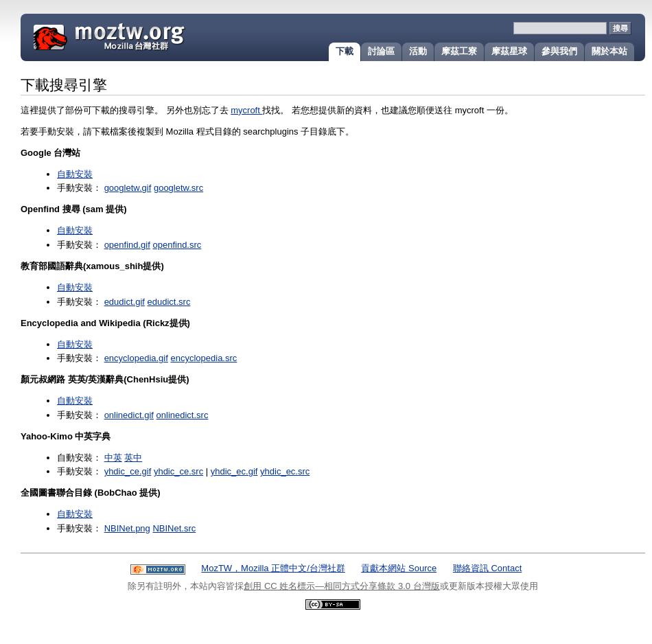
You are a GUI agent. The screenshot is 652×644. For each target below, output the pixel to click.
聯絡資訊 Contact (487, 568)
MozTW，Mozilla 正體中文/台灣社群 (273, 568)
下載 (345, 51)
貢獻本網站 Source (399, 568)
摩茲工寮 (459, 51)
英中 (133, 458)
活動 (418, 51)
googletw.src (178, 188)
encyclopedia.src (203, 358)
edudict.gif (125, 302)
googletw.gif (128, 188)
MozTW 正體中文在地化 (142, 36)
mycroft (246, 110)
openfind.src (177, 245)
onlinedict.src (183, 415)
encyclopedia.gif (136, 358)
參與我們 (559, 51)
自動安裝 (75, 174)
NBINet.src (174, 528)
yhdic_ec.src (285, 471)
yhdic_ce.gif (128, 471)
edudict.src (169, 302)
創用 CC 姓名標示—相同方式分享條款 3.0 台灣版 (341, 586)
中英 (113, 458)
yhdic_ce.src (178, 471)
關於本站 (609, 51)
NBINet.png (127, 528)
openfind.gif (127, 245)
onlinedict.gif (129, 415)
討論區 (381, 51)
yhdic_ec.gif (234, 471)
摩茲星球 (509, 51)
